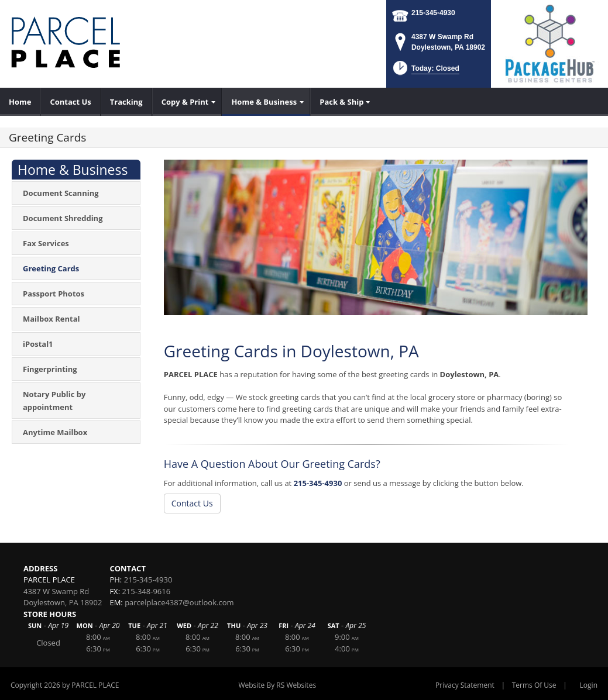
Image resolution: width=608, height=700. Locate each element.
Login (589, 685)
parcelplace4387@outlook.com (179, 602)
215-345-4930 (433, 13)
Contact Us (192, 503)
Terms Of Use (534, 685)
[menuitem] (20, 102)
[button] (425, 72)
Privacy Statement (465, 685)
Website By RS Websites (277, 685)
